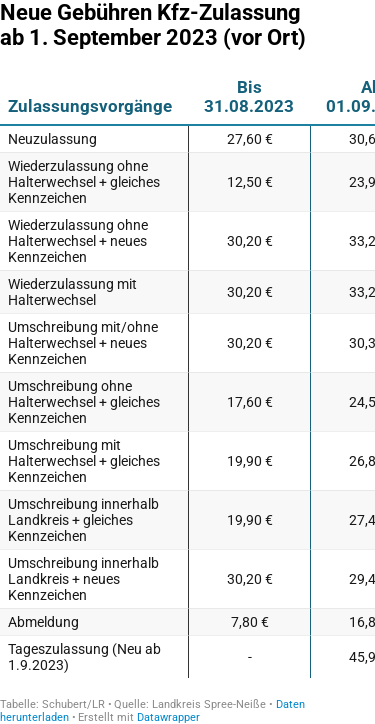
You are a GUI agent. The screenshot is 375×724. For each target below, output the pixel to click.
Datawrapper (168, 717)
